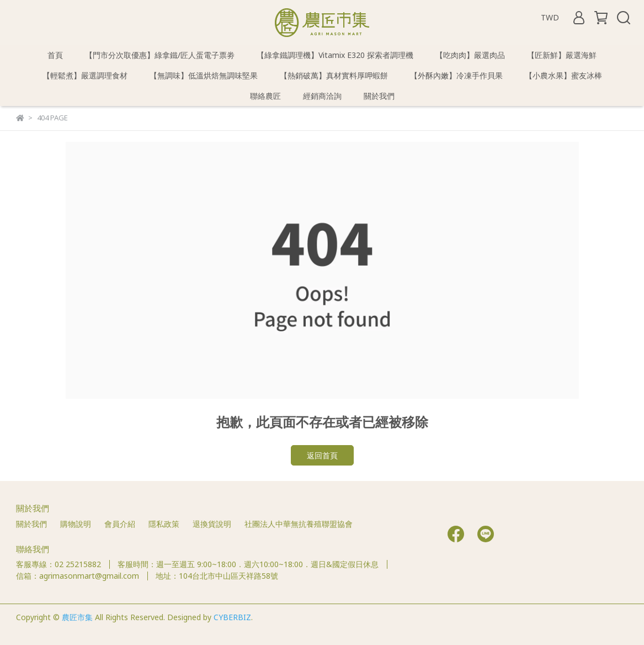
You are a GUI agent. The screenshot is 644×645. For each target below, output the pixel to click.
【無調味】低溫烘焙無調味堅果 (204, 75)
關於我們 (379, 96)
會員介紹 (120, 524)
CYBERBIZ (232, 617)
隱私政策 (164, 524)
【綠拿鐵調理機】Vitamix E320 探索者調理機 (335, 55)
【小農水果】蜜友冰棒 (563, 75)
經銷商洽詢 (322, 96)
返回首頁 (322, 455)
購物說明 (76, 524)
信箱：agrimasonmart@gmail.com (78, 576)
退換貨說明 (212, 524)
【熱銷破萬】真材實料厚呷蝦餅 (334, 75)
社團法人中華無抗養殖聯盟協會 (299, 524)
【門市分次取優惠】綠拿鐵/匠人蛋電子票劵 (160, 55)
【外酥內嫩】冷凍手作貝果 (456, 75)
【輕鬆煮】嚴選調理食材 (85, 75)
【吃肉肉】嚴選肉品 (470, 55)
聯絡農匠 (265, 96)
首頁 (55, 55)
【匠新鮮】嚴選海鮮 (562, 55)
